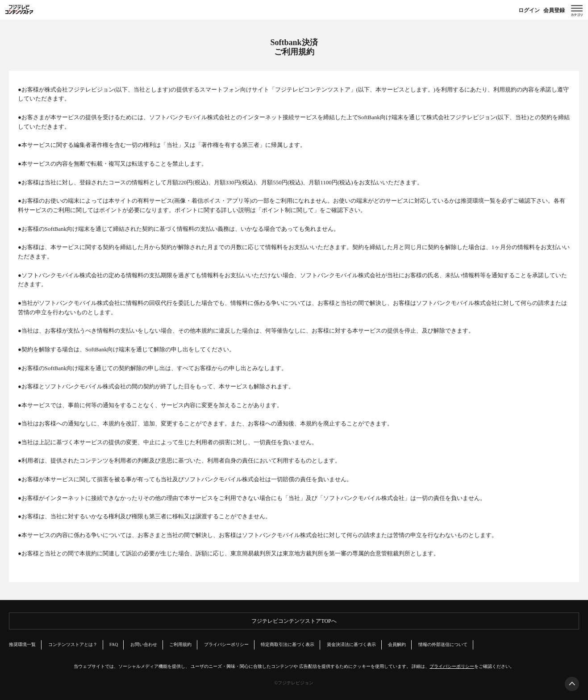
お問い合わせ (144, 644)
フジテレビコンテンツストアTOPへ (294, 621)
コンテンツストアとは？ (73, 644)
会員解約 (397, 644)
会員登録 (554, 10)
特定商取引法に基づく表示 (288, 644)
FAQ (114, 644)
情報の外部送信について (443, 644)
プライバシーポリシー (226, 644)
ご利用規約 (180, 644)
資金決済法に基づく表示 (351, 644)
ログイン (529, 10)
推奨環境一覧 (478, 201)
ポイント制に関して (288, 210)
